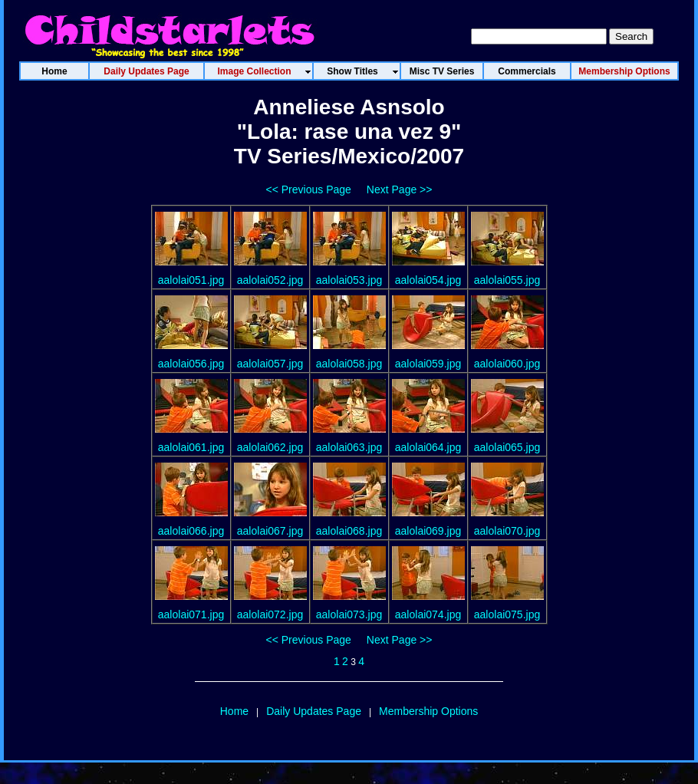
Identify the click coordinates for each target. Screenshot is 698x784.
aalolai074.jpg (428, 614)
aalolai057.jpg (270, 364)
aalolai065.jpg (507, 447)
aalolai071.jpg (191, 614)
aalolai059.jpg (428, 364)
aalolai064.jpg (428, 447)
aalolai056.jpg (191, 364)
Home (234, 711)
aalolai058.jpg (349, 364)
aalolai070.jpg (507, 531)
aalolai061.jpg (191, 447)
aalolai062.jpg (270, 447)
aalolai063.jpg (349, 447)
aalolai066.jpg (191, 531)
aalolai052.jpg (270, 280)
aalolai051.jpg (191, 280)
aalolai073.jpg (349, 614)
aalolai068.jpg (349, 531)
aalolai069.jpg (428, 531)
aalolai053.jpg (349, 280)
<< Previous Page (309, 189)
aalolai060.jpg (507, 364)
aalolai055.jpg (507, 280)
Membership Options (428, 711)
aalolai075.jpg (507, 614)
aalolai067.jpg (270, 531)
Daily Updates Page (314, 711)
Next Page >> (400, 189)
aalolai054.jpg (428, 280)
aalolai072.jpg (270, 614)
